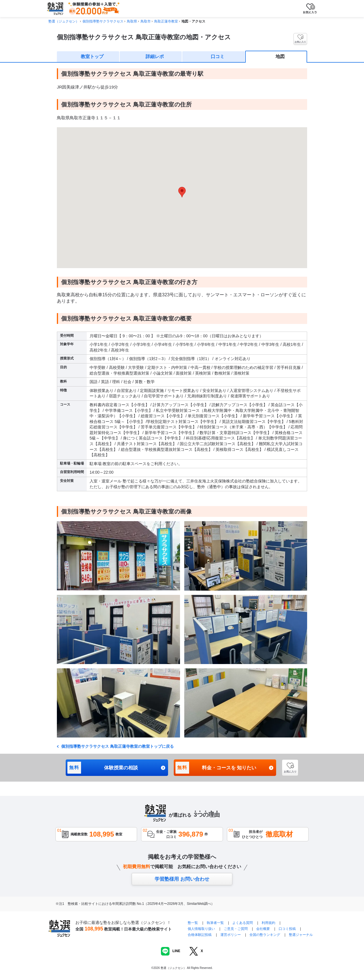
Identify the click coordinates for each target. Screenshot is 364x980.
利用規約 (268, 923)
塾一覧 (193, 923)
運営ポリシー (231, 935)
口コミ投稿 (287, 929)
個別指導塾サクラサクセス (103, 21)
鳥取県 (132, 21)
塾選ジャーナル (301, 935)
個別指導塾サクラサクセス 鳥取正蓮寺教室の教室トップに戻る (117, 746)
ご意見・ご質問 (236, 929)
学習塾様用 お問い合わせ (182, 879)
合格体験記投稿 (200, 935)
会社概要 (263, 929)
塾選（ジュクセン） (64, 21)
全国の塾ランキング (265, 935)
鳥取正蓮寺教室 (166, 21)
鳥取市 (146, 21)
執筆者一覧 (215, 923)
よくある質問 (243, 923)
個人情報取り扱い (201, 929)
